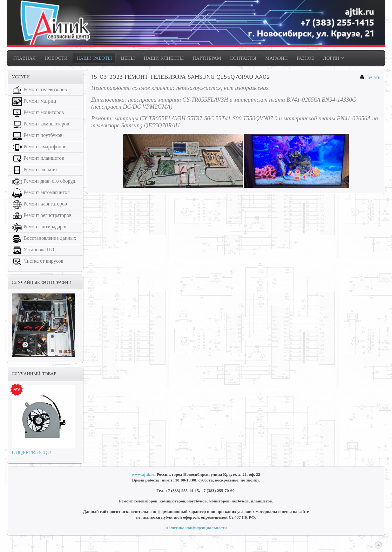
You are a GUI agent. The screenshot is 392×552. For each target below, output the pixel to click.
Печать (370, 77)
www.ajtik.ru (144, 474)
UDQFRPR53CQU (31, 452)
